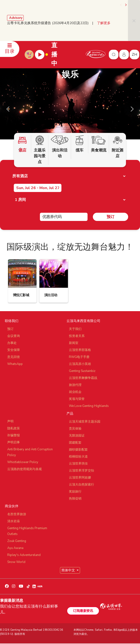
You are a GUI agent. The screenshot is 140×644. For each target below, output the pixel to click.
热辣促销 (75, 499)
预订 (111, 217)
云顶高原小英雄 (80, 364)
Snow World (16, 562)
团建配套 (75, 443)
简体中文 (69, 570)
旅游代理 (75, 385)
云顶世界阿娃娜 (80, 478)
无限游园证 (77, 436)
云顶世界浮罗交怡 (81, 471)
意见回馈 (14, 357)
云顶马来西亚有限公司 (83, 321)
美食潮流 (99, 144)
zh (134, 55)
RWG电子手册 (79, 357)
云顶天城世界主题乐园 (85, 422)
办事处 (12, 343)
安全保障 (14, 350)
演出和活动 (60, 147)
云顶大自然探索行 (81, 485)
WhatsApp (15, 364)
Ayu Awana (15, 548)
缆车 (80, 144)
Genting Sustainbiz (82, 371)
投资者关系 (77, 336)
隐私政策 (14, 428)
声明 (10, 421)
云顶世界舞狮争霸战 (83, 378)
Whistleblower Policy (23, 462)
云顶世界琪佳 (78, 464)
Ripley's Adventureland (24, 555)
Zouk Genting (17, 541)
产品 (70, 414)
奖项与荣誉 (77, 399)
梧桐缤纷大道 (78, 457)
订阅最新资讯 (83, 611)
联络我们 (12, 321)
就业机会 (75, 392)
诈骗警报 (14, 435)
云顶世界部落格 (80, 350)
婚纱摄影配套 (78, 450)
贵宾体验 (75, 429)
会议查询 (14, 336)
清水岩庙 (14, 521)
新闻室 (74, 343)
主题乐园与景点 (40, 150)
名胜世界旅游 (17, 514)
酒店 (22, 144)
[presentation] (121, 5)
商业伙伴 (12, 506)
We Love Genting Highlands (89, 406)
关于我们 (75, 329)
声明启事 (14, 442)
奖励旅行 (75, 492)
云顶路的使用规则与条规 (25, 469)
